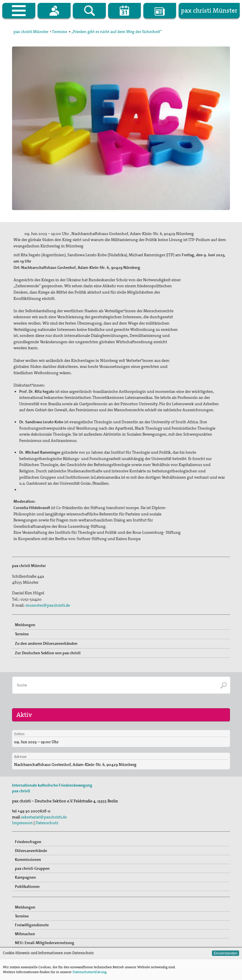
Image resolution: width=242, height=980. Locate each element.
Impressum (22, 823)
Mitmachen (25, 934)
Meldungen (25, 625)
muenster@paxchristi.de (48, 605)
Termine (59, 32)
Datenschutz (47, 823)
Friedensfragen (28, 842)
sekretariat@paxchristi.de (44, 817)
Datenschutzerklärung (89, 972)
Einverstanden (226, 953)
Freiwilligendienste (32, 925)
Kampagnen (25, 877)
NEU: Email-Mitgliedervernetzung (45, 943)
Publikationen (27, 886)
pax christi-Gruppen (32, 868)
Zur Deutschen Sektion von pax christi (48, 653)
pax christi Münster (31, 32)
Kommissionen (28, 859)
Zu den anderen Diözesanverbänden (46, 643)
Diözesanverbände (31, 851)
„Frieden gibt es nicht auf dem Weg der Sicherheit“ (117, 32)
